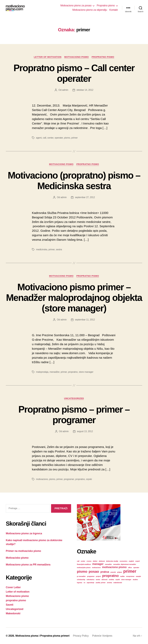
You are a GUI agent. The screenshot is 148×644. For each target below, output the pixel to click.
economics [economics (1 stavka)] (123, 561)
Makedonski (13, 613)
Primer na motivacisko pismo (23, 551)
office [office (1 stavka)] (130, 567)
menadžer (54, 372)
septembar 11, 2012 (85, 320)
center (50, 138)
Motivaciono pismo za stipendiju (90, 10)
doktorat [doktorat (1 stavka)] (102, 561)
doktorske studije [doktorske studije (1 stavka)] (112, 561)
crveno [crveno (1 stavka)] (89, 561)
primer (74, 138)
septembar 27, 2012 (85, 197)
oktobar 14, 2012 (85, 90)
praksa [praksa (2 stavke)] (105, 572)
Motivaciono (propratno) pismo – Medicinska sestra (74, 181)
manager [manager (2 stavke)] (98, 564)
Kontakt (113, 10)
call (44, 138)
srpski (89, 479)
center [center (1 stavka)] (83, 561)
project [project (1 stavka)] (98, 576)
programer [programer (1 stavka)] (91, 576)
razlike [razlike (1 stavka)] (122, 576)
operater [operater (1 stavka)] (136, 567)
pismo (67, 138)
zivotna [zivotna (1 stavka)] (109, 583)
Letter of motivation (48, 57)
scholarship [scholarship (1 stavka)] (81, 580)
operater (59, 138)
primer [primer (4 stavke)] (130, 571)
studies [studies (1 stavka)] (135, 580)
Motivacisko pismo (17, 558)
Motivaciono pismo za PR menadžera (28, 565)
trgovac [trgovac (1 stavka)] (80, 583)
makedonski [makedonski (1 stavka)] (118, 583)
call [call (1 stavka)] (78, 561)
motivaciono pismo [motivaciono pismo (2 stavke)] (114, 567)
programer (69, 479)
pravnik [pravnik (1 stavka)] (113, 572)
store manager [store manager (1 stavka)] (126, 580)
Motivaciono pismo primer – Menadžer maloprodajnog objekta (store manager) (74, 298)
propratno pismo (103, 57)
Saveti (10, 605)
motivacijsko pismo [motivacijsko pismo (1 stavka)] (84, 567)
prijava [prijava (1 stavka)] (119, 572)
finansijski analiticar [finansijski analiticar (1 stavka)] (84, 564)
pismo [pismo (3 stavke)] (82, 571)
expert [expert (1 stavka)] (138, 561)
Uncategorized (74, 398)
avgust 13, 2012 (85, 431)
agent (39, 138)
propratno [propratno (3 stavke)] (110, 576)
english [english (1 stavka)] (131, 561)
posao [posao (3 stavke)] (94, 571)
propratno (73, 372)
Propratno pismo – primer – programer (74, 415)
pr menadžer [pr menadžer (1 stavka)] (81, 576)
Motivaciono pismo (76, 57)
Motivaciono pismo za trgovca (24, 533)
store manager (86, 372)
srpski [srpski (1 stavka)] (118, 580)
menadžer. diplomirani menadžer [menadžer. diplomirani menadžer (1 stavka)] (125, 564)
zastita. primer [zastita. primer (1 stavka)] (101, 583)
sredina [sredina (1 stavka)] (111, 580)
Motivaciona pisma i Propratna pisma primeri (42, 636)
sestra (59, 249)
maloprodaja (42, 372)
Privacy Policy (81, 636)
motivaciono (42, 479)
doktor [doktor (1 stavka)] (95, 561)
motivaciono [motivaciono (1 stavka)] (96, 567)
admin (65, 90)
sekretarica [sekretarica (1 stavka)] (90, 580)
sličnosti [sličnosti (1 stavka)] (104, 580)
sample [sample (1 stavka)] (138, 576)
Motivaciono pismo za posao (76, 6)
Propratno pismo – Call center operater (74, 73)
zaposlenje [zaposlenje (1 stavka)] (90, 583)
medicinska (42, 249)
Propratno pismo (106, 6)
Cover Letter (13, 587)
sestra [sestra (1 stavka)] (98, 580)
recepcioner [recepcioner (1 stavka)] (130, 576)
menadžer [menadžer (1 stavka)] (108, 564)
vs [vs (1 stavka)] (84, 583)
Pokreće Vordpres (102, 636)
